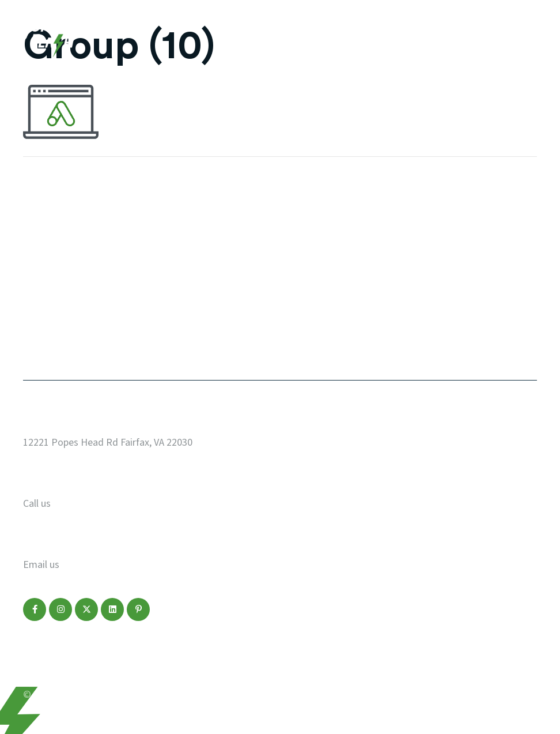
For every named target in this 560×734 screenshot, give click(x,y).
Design (41, 270)
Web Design (53, 246)
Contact (44, 345)
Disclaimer (113, 670)
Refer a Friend (328, 345)
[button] (35, 609)
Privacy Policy (53, 670)
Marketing (50, 295)
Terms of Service (179, 670)
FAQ (302, 295)
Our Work (47, 221)
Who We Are (322, 246)
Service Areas (326, 270)
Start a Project (330, 221)
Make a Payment (334, 320)
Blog (35, 320)
